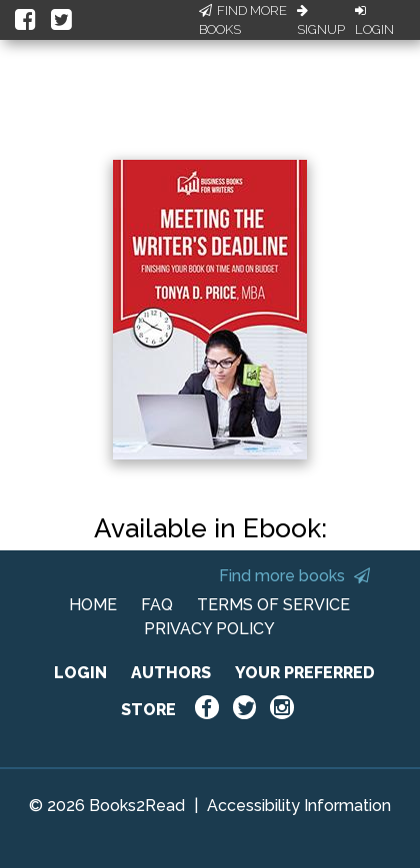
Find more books (294, 576)
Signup (321, 21)
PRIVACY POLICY (209, 629)
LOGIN (80, 673)
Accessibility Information (299, 806)
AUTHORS (171, 673)
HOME (93, 605)
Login (374, 21)
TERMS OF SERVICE (273, 605)
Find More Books (243, 20)
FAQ (157, 605)
